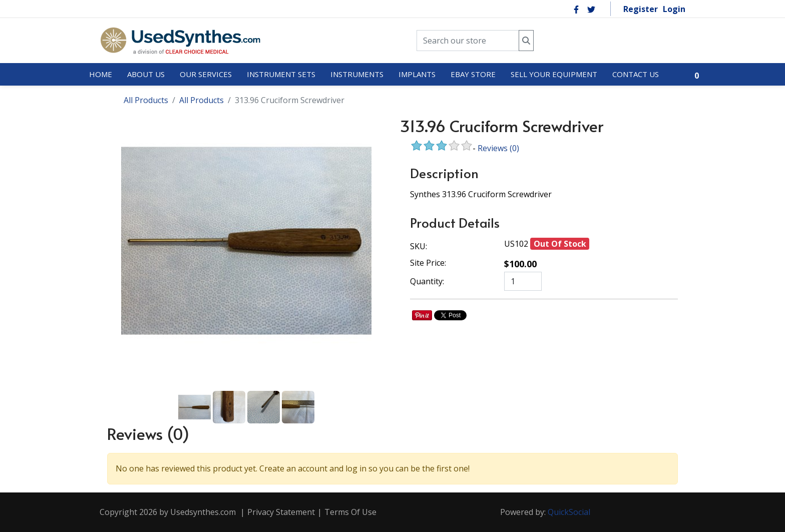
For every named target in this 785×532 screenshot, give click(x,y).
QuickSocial (569, 512)
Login (674, 9)
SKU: (419, 246)
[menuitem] (101, 75)
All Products (146, 100)
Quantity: (427, 281)
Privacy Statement (281, 512)
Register (641, 9)
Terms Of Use (350, 512)
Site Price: (428, 263)
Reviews (498, 148)
